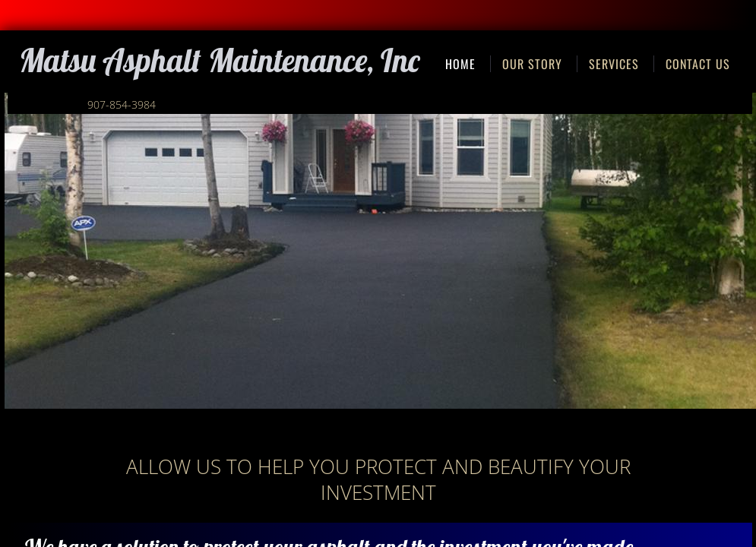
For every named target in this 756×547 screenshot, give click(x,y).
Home (460, 64)
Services (614, 64)
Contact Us (698, 64)
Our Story (532, 64)
